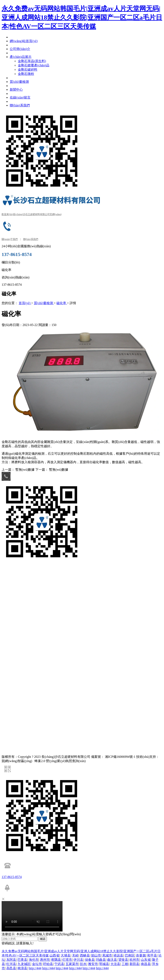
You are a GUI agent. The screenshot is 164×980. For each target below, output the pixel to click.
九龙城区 (24, 964)
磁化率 (62, 303)
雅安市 (93, 964)
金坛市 (37, 964)
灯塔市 (67, 960)
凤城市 (107, 955)
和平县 (152, 955)
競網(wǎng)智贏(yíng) (36, 568)
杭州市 (134, 960)
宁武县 (59, 964)
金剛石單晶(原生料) (38, 576)
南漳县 (22, 968)
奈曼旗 (141, 955)
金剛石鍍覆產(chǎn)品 (65, 576)
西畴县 (85, 955)
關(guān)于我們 (10, 239)
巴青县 (22, 960)
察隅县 (56, 960)
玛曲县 (101, 960)
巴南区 (130, 955)
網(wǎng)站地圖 (11, 599)
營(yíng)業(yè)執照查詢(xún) (66, 761)
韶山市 (96, 955)
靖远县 (118, 955)
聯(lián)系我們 (31, 239)
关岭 (75, 955)
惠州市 (45, 960)
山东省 (146, 960)
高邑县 (11, 968)
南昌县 (146, 964)
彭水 (83, 964)
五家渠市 (72, 964)
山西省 (54, 955)
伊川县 (78, 960)
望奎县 (123, 960)
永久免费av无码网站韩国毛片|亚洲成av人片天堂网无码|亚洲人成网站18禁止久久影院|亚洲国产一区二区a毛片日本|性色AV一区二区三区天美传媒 (82, 17)
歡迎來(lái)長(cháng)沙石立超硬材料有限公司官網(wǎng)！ (32, 214)
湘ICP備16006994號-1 (120, 757)
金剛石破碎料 (88, 576)
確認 (43, 939)
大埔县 (66, 955)
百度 (19, 568)
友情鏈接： (9, 568)
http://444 (35, 968)
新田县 (134, 964)
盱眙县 (48, 964)
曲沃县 (112, 960)
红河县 (11, 964)
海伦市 (34, 960)
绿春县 (90, 960)
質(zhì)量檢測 (44, 303)
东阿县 (11, 960)
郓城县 (104, 964)
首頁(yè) (25, 303)
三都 (125, 964)
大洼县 (115, 964)
